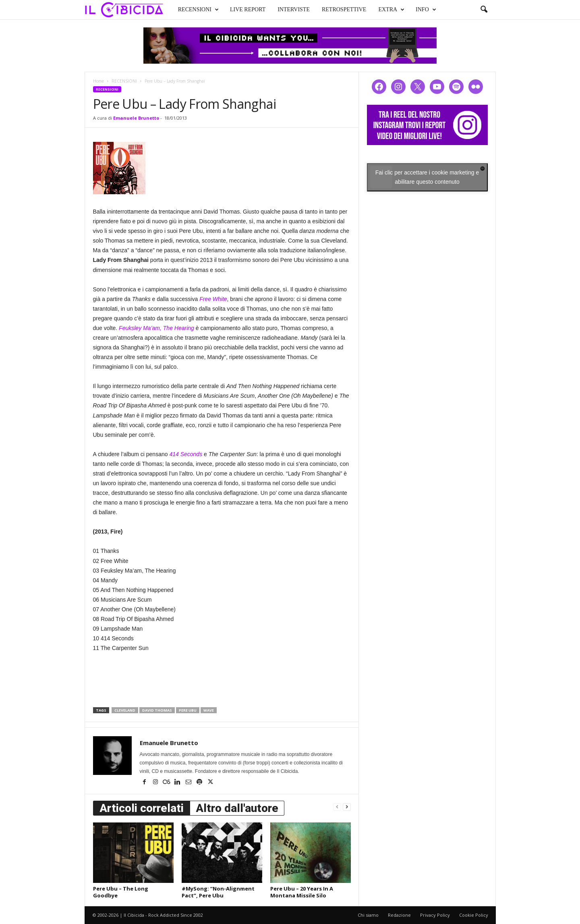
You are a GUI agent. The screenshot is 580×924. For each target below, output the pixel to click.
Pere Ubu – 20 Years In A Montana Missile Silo (302, 892)
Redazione (399, 915)
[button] (484, 10)
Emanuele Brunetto (136, 118)
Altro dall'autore (237, 808)
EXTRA (384, 9)
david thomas (157, 710)
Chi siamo (368, 915)
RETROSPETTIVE (336, 9)
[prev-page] (337, 807)
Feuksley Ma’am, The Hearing (156, 328)
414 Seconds (186, 454)
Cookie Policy (474, 915)
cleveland (125, 710)
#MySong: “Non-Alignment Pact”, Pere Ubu (218, 892)
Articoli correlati (142, 808)
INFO (418, 9)
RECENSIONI (191, 9)
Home (98, 81)
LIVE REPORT (240, 9)
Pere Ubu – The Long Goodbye (121, 892)
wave (209, 710)
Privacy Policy (435, 915)
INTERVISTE (286, 9)
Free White (213, 299)
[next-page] (347, 807)
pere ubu (188, 710)
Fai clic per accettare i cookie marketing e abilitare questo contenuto (427, 177)
